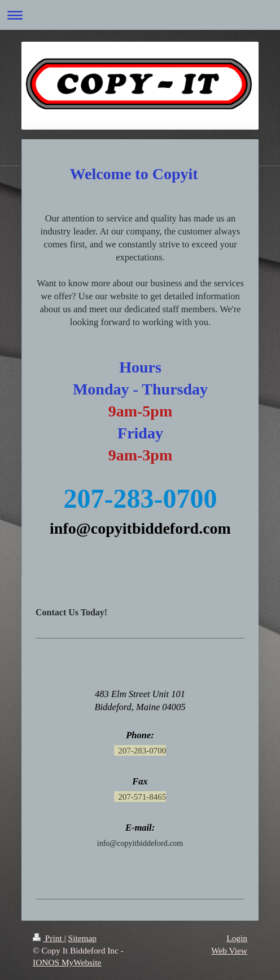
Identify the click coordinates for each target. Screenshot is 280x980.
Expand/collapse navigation (140, 15)
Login (237, 938)
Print (49, 938)
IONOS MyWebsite (67, 962)
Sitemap (82, 938)
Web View (229, 950)
